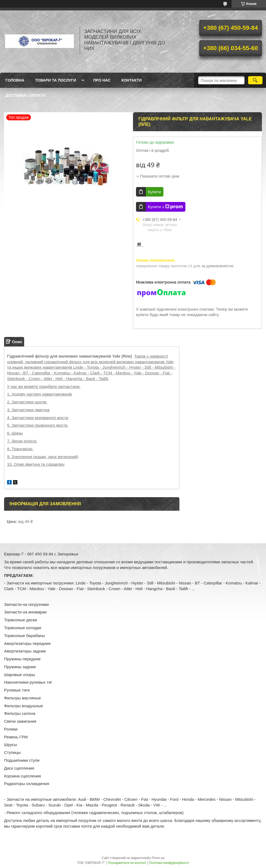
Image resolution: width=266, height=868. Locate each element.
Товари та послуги (56, 80)
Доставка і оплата (25, 95)
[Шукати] (255, 80)
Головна (15, 80)
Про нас (102, 80)
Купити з (165, 207)
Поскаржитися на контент (127, 863)
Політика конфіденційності (169, 863)
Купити (154, 192)
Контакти (132, 80)
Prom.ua (158, 858)
